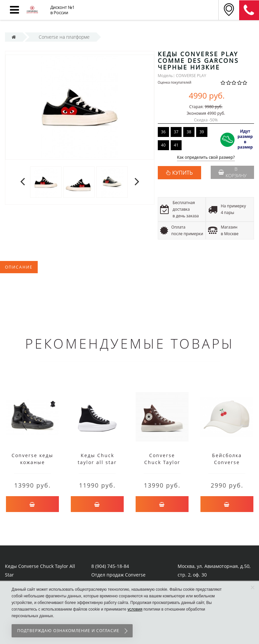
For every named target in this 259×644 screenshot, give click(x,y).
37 (176, 132)
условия (135, 609)
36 (163, 132)
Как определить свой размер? (206, 158)
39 (202, 132)
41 (176, 145)
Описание (19, 267)
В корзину (232, 172)
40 (163, 145)
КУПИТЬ (183, 173)
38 (189, 132)
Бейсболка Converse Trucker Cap (227, 462)
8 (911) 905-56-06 (249, 10)
